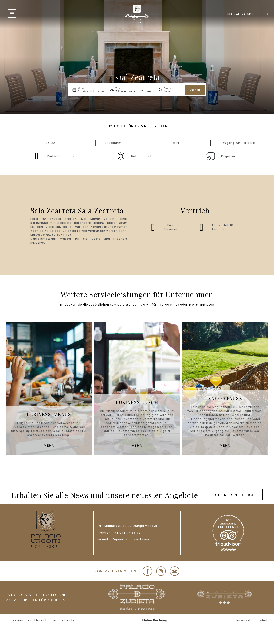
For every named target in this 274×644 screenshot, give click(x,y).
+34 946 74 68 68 (127, 533)
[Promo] (173, 91)
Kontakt (68, 620)
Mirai (264, 620)
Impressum (15, 620)
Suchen (195, 90)
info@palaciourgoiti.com (129, 540)
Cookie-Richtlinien (43, 620)
